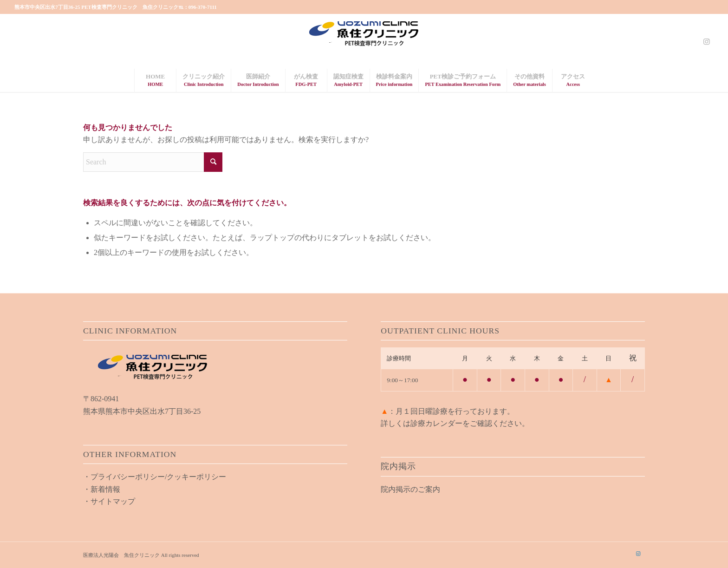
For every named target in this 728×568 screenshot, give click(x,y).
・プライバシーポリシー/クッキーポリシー (155, 477)
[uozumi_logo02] (364, 41)
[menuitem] (155, 80)
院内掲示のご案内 (410, 489)
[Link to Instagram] (707, 41)
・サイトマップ (109, 501)
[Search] (153, 162)
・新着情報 (102, 489)
